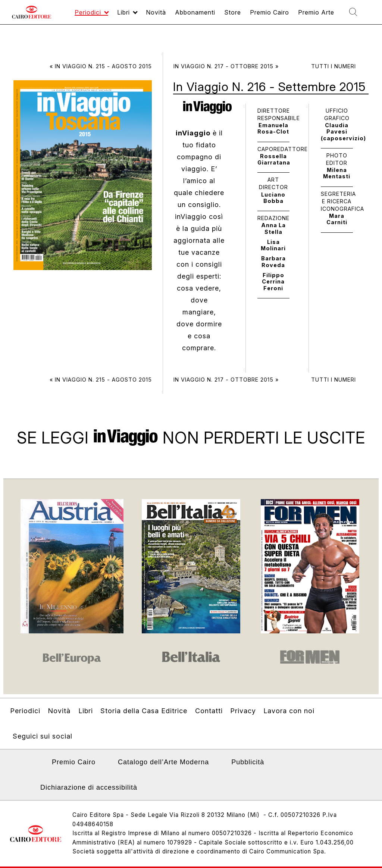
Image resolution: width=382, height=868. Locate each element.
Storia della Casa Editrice (144, 711)
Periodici (25, 711)
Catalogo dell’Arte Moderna (163, 762)
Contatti (209, 711)
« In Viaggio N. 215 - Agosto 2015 (101, 66)
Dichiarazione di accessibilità (89, 787)
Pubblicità (248, 762)
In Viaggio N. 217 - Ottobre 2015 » (226, 66)
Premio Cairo (74, 762)
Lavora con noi (289, 711)
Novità (59, 711)
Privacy (243, 711)
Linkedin (35, 764)
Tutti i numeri (334, 66)
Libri (86, 711)
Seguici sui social (43, 736)
